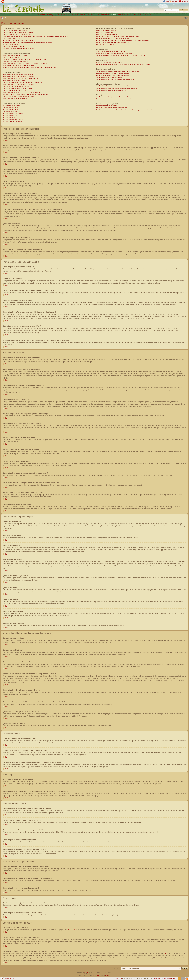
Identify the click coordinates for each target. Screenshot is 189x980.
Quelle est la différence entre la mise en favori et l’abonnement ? (117, 86)
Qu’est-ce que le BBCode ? (11, 105)
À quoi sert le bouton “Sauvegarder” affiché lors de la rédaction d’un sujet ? (26, 94)
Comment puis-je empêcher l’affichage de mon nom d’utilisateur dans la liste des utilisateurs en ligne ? (35, 36)
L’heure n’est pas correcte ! (11, 57)
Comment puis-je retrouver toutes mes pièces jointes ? (114, 99)
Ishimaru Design (100, 974)
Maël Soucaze (96, 975)
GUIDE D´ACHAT (146, 15)
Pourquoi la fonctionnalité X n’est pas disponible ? (112, 108)
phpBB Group (73, 930)
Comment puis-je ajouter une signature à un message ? (20, 78)
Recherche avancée (181, 12)
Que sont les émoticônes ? (11, 109)
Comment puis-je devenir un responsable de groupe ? (113, 38)
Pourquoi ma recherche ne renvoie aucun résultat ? (113, 73)
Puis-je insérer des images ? (12, 111)
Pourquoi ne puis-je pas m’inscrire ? (14, 46)
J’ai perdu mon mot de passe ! (12, 38)
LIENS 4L (82, 15)
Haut (6, 140)
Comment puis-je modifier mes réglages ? (16, 55)
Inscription (175, 1)
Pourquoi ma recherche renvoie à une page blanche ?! (114, 75)
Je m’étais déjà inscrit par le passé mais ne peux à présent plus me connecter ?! (28, 42)
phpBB (86, 972)
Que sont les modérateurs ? (105, 32)
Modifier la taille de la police (186, 18)
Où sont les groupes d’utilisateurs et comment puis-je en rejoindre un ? (119, 36)
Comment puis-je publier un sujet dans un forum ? (18, 74)
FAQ (167, 1)
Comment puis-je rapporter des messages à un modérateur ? (22, 92)
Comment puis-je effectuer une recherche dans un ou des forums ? (118, 71)
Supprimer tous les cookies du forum (165, 978)
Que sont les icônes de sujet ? (12, 121)
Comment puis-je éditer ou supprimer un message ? (19, 76)
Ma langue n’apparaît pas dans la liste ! (15, 61)
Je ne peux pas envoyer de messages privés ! (111, 51)
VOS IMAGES (61, 15)
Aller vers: (117, 968)
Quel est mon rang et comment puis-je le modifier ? (19, 65)
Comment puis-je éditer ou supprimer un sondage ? (19, 84)
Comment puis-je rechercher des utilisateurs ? (111, 77)
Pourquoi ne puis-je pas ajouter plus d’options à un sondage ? (22, 82)
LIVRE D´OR (121, 15)
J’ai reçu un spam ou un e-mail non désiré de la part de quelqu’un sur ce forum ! (122, 55)
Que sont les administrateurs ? (106, 30)
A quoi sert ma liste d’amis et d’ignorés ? (109, 62)
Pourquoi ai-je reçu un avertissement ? (15, 90)
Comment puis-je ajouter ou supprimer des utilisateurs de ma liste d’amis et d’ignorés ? (124, 64)
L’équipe (119, 978)
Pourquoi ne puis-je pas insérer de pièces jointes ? (19, 88)
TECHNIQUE (51, 15)
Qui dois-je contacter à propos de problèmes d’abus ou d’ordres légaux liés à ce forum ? (124, 110)
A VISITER (90, 15)
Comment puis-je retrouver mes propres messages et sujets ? (116, 79)
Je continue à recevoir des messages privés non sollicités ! (115, 53)
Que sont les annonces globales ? (13, 113)
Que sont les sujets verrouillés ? (13, 119)
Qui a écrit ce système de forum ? (107, 106)
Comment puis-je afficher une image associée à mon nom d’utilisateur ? (25, 63)
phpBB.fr (108, 975)
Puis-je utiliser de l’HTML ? (11, 107)
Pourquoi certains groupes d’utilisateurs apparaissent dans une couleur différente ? (123, 40)
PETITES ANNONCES (102, 15)
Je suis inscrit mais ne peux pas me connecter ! (18, 40)
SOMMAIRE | (42, 15)
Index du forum (9, 18)
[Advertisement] (126, 8)
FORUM (113, 15)
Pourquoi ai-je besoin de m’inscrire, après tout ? (18, 32)
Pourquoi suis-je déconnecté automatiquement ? (18, 34)
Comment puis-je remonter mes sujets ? (15, 98)
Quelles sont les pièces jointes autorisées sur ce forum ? (114, 97)
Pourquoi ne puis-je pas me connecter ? (15, 30)
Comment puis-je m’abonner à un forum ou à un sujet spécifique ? (117, 88)
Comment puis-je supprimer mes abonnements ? (112, 90)
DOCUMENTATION (133, 15)
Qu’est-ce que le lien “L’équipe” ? (107, 44)
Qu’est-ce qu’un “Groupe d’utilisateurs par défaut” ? (113, 42)
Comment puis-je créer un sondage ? (14, 80)
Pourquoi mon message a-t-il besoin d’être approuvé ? (20, 96)
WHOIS (166, 953)
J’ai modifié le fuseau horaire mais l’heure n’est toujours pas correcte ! (25, 59)
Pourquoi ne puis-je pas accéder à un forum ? (17, 86)
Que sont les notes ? (9, 117)
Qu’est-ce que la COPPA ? (11, 44)
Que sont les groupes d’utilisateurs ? (108, 34)
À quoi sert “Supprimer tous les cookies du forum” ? (19, 48)
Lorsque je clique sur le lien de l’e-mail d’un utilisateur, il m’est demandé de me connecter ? (31, 67)
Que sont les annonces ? (11, 115)
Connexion (184, 1)
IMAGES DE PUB (72, 15)
